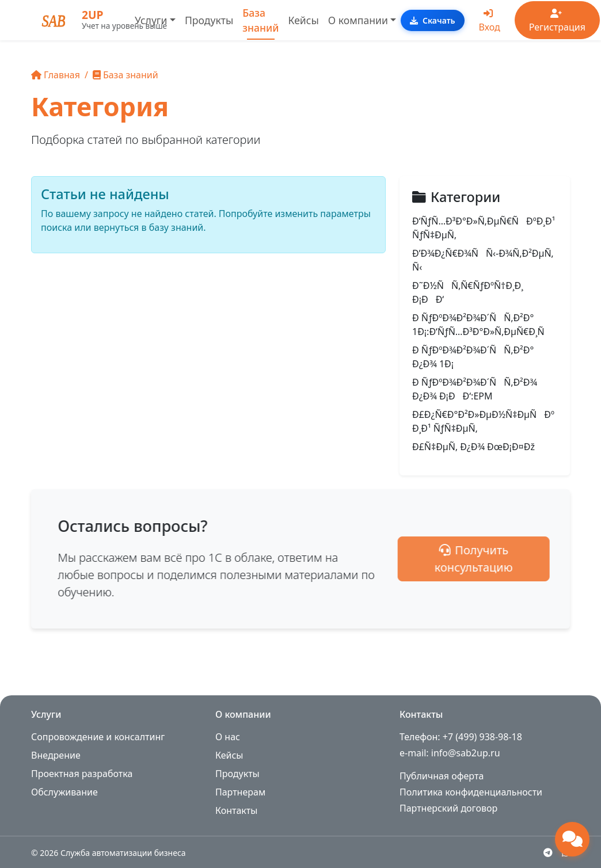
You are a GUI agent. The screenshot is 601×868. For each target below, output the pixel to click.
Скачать (432, 20)
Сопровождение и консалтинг (98, 737)
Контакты (236, 810)
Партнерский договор (448, 808)
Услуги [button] (151, 20)
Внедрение (56, 755)
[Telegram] (548, 852)
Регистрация (557, 21)
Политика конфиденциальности (471, 792)
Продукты (209, 20)
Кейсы (304, 20)
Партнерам (240, 792)
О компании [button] (358, 20)
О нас (228, 737)
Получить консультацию (511, 559)
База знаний (260, 20)
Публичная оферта (442, 776)
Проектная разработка (82, 774)
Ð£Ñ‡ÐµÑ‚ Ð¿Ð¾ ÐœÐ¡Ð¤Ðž (473, 447)
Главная (56, 75)
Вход (490, 21)
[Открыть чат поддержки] (572, 839)
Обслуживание (64, 792)
